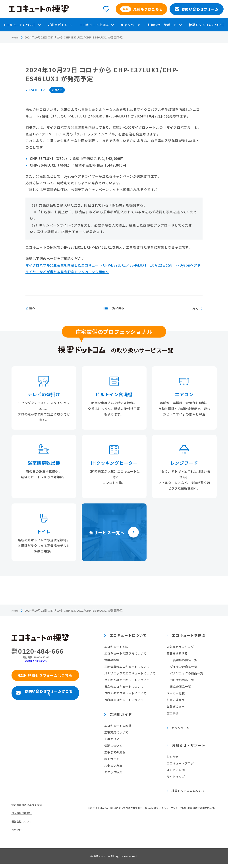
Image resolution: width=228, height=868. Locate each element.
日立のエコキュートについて (125, 687)
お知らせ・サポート (186, 747)
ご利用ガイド (119, 715)
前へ (33, 309)
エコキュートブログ (180, 764)
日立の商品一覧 (181, 687)
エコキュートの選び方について (127, 653)
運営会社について (24, 825)
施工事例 (173, 713)
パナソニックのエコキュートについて (131, 673)
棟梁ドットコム (102, 860)
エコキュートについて (127, 636)
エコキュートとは (118, 647)
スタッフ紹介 (115, 772)
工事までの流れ (116, 752)
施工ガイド (113, 759)
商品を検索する (177, 653)
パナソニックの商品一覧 (187, 673)
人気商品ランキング (180, 647)
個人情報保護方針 (24, 816)
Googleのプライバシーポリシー (163, 810)
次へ (197, 309)
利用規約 (18, 834)
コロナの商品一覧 (182, 680)
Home (16, 37)
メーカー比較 (176, 693)
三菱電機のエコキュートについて (128, 667)
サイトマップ (176, 777)
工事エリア (113, 739)
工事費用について (118, 732)
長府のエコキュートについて (125, 700)
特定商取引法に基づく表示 (30, 807)
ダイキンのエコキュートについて (128, 680)
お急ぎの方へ (176, 706)
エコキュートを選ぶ (186, 636)
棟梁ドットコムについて (207, 25)
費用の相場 (113, 660)
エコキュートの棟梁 (119, 726)
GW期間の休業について (37, 660)
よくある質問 (176, 771)
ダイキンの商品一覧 (184, 667)
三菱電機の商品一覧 (184, 660)
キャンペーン (131, 25)
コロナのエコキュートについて (127, 693)
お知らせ (173, 758)
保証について (115, 746)
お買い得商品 (176, 700)
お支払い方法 (115, 765)
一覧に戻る (114, 309)
